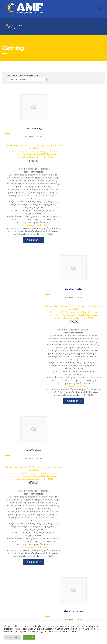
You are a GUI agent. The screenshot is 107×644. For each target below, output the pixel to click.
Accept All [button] (29, 637)
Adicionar (28, 255)
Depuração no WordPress (28, 237)
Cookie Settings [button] (13, 637)
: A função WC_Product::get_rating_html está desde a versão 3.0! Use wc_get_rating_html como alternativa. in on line (28, 132)
